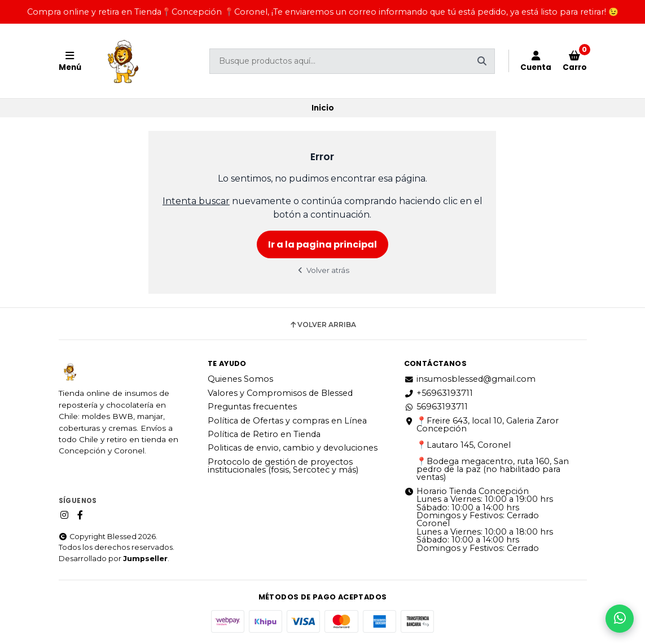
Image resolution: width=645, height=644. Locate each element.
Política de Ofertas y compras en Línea (287, 421)
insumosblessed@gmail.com (470, 379)
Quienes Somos (240, 379)
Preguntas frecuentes (252, 407)
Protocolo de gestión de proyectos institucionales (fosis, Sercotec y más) (283, 466)
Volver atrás (323, 270)
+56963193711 (438, 393)
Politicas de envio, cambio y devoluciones (293, 448)
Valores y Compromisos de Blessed (280, 393)
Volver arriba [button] (322, 325)
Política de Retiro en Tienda (264, 434)
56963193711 (436, 407)
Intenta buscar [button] (196, 201)
